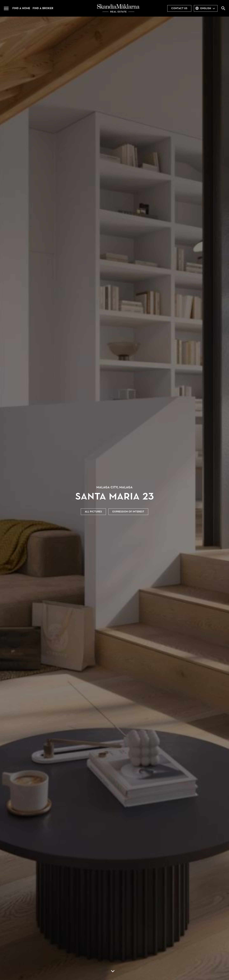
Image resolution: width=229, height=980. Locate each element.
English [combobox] (206, 8)
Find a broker (43, 8)
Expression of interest (128, 512)
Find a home (21, 8)
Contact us (179, 8)
